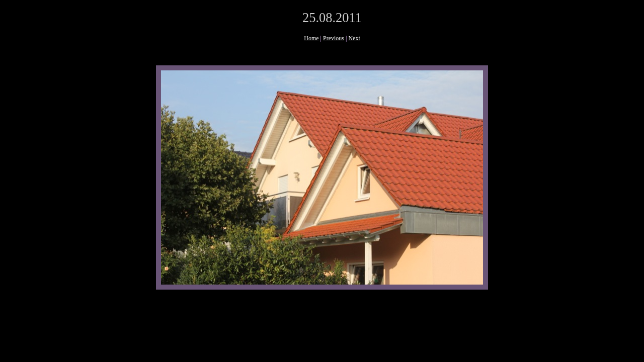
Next (354, 38)
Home (311, 38)
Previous (334, 38)
